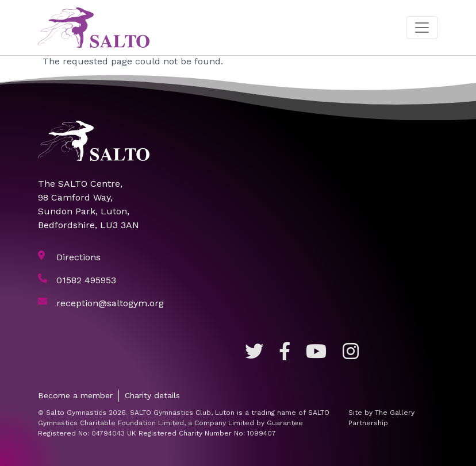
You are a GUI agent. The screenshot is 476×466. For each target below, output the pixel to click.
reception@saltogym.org (110, 303)
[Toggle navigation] (422, 28)
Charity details (152, 395)
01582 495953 (86, 280)
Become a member (75, 395)
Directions (78, 257)
